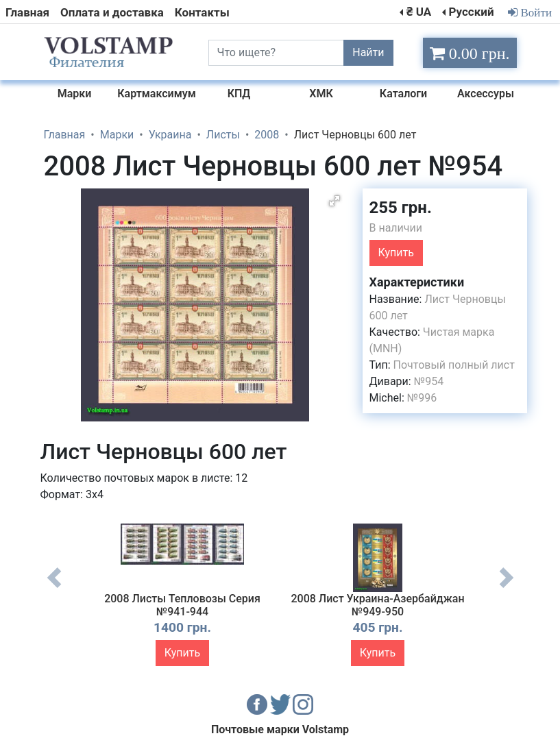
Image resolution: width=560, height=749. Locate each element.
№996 (422, 398)
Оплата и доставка (112, 12)
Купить (396, 253)
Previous (54, 588)
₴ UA (419, 12)
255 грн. (401, 208)
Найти (368, 52)
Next (507, 588)
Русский (471, 12)
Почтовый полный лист (454, 365)
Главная (27, 12)
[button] (334, 201)
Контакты (202, 12)
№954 (429, 381)
